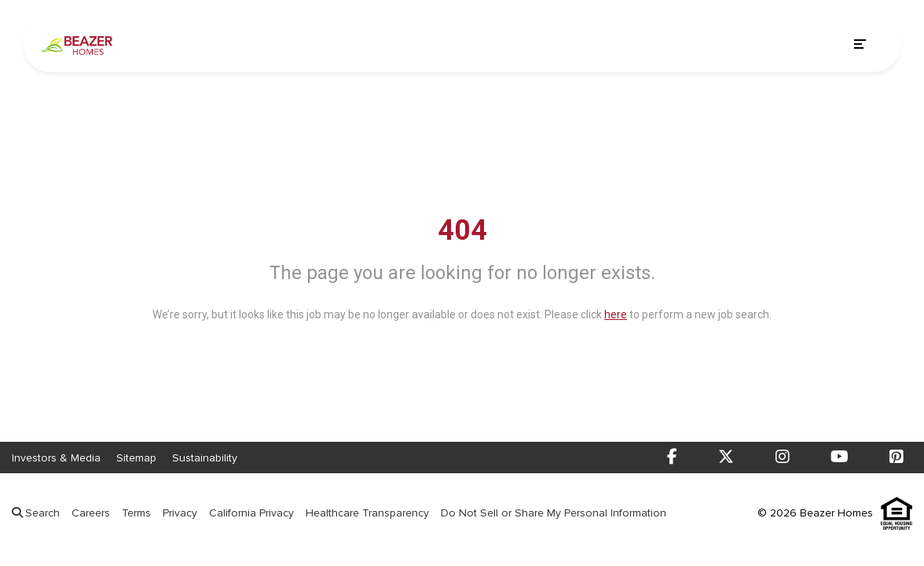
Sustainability (205, 458)
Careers (91, 513)
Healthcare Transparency (367, 513)
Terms (136, 513)
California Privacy (251, 513)
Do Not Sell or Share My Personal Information (554, 513)
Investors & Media (56, 458)
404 (462, 230)
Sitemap (136, 458)
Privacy (180, 513)
